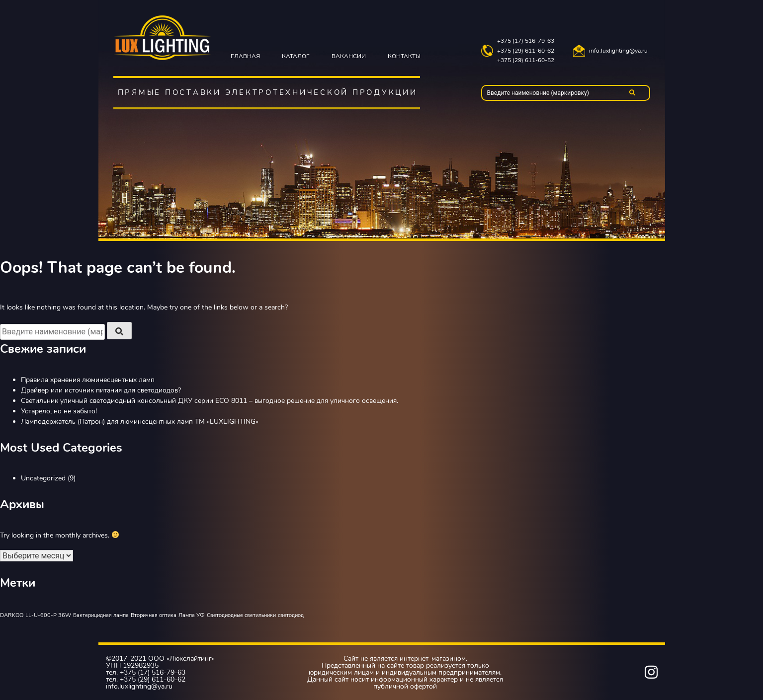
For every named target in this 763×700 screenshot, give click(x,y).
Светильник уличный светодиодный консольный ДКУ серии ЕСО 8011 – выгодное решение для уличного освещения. (210, 401)
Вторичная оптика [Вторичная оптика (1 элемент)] (154, 615)
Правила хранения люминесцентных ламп (88, 380)
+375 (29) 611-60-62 (526, 51)
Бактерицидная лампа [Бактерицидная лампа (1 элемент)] (101, 615)
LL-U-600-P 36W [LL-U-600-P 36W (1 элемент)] (48, 615)
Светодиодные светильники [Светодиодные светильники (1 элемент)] (241, 615)
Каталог (296, 56)
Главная (245, 56)
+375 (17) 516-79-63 (526, 41)
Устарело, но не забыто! (59, 411)
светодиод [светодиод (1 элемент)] (291, 615)
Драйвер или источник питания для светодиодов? (101, 390)
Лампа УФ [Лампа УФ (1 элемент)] (192, 615)
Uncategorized (43, 478)
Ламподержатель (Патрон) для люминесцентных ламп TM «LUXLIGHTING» (140, 422)
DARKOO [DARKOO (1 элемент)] (12, 615)
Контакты (404, 56)
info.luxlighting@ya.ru (618, 51)
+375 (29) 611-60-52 (526, 60)
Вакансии (349, 56)
